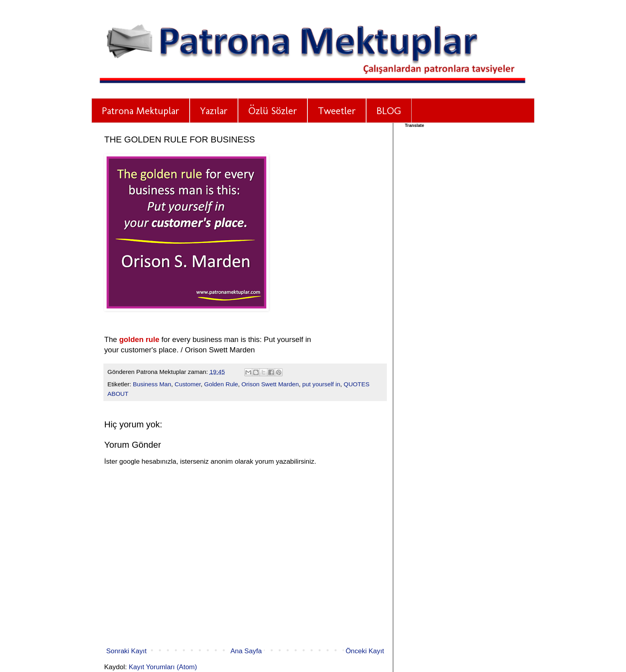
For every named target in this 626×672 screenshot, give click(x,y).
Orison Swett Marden (270, 384)
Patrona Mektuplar (141, 111)
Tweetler (337, 111)
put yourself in (321, 384)
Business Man (152, 384)
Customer (187, 384)
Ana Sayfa (246, 651)
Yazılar (214, 111)
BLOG (389, 111)
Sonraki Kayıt (126, 651)
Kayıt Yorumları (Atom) (163, 667)
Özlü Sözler (273, 111)
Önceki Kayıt (365, 651)
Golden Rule (221, 384)
